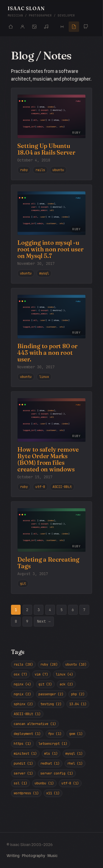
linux (44, 377)
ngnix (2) (22, 694)
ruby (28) (49, 664)
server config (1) (57, 773)
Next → (44, 621)
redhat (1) (50, 763)
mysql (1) (74, 753)
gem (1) (76, 734)
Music (53, 855)
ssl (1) (20, 783)
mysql (44, 273)
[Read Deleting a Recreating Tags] (51, 530)
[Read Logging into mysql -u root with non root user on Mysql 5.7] (51, 213)
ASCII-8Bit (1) (27, 714)
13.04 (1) (78, 704)
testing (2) (51, 704)
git (23, 583)
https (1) (22, 744)
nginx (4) (22, 684)
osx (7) (20, 674)
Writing (13, 855)
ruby (24, 170)
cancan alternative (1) (35, 724)
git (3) (45, 684)
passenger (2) (51, 694)
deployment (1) (27, 734)
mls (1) (51, 753)
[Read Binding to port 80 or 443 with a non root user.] (51, 317)
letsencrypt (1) (53, 744)
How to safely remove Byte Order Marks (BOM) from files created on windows (48, 460)
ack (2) (66, 684)
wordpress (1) (26, 793)
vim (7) (41, 674)
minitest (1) (25, 753)
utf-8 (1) (70, 783)
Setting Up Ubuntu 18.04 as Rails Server (46, 149)
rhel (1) (75, 763)
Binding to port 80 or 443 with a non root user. (47, 353)
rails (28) (23, 664)
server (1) (23, 773)
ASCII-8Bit (62, 487)
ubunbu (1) (44, 783)
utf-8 (40, 487)
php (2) (78, 694)
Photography (34, 855)
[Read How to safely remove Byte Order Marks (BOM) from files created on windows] (51, 420)
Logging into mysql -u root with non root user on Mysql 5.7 (50, 249)
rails (40, 170)
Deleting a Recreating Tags (48, 563)
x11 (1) (53, 793)
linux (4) (64, 674)
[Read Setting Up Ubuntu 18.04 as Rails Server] (51, 116)
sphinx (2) (23, 704)
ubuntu (58, 170)
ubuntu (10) (76, 664)
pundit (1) (23, 763)
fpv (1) (55, 734)
